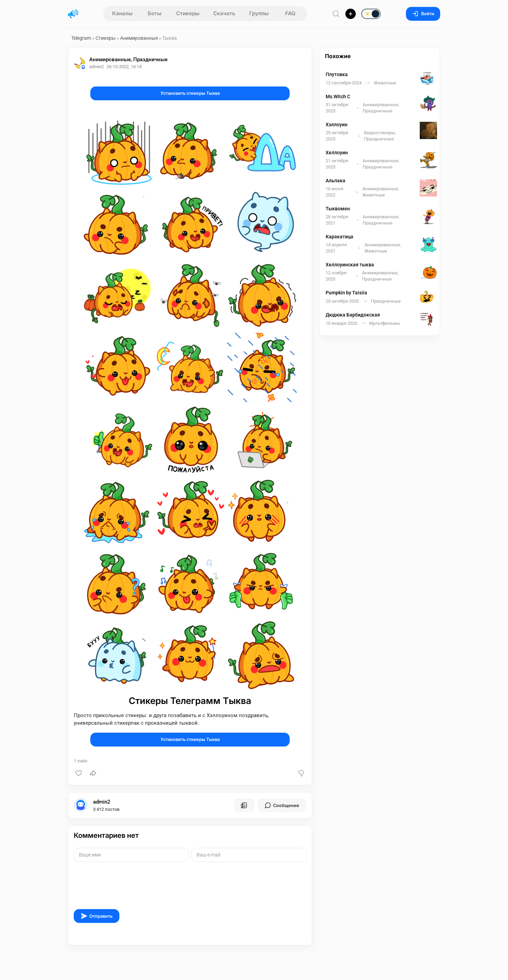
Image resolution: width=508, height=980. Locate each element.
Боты (155, 13)
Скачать (224, 13)
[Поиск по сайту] (336, 14)
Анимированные (139, 38)
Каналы (122, 13)
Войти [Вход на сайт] (423, 14)
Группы (259, 13)
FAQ (290, 13)
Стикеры (188, 13)
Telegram (81, 38)
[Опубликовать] (351, 14)
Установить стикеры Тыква (190, 93)
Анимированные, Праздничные (128, 59)
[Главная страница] (73, 14)
